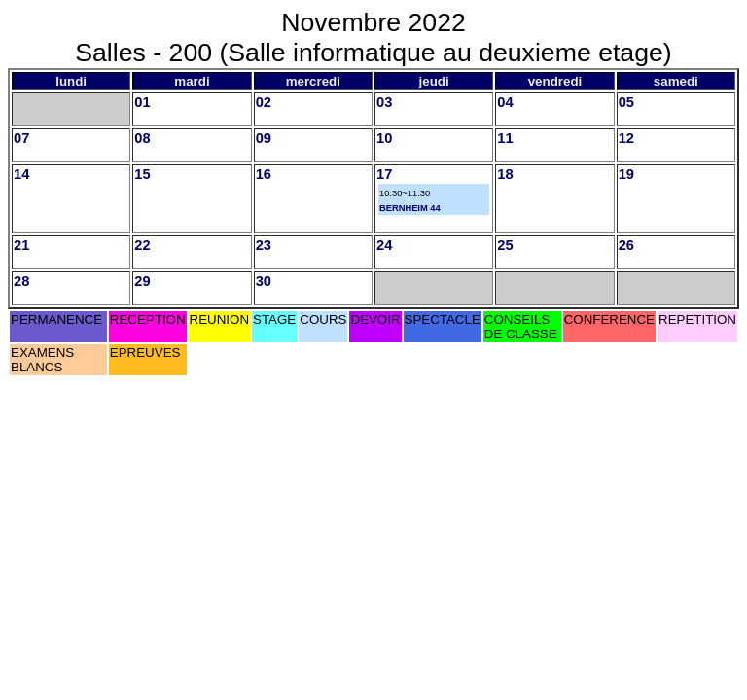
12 (626, 138)
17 (384, 174)
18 (505, 174)
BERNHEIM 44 (410, 208)
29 (142, 281)
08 (142, 138)
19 (626, 174)
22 (142, 245)
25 (505, 245)
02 (264, 102)
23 (264, 245)
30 (264, 281)
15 (142, 174)
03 (384, 102)
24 (384, 245)
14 (21, 174)
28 (21, 281)
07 (21, 138)
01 (142, 102)
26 (626, 245)
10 (384, 138)
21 (21, 245)
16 (264, 174)
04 (505, 102)
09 (264, 138)
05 (626, 102)
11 (505, 138)
